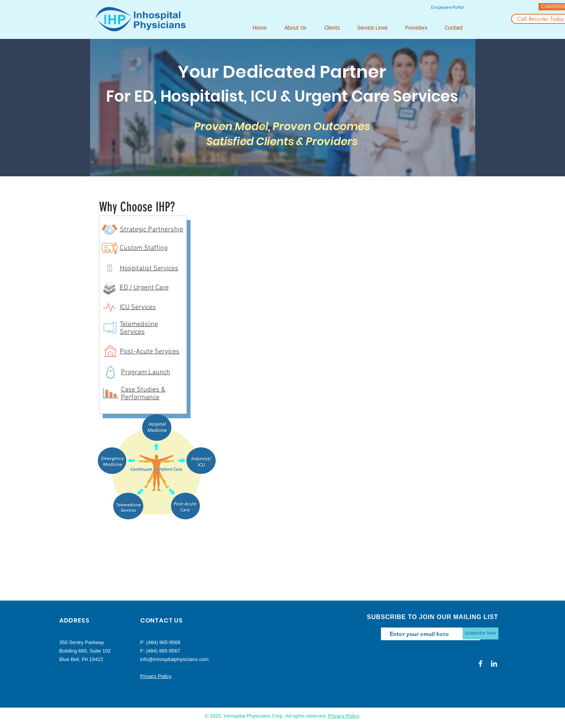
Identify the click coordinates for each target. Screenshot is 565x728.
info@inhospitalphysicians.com (174, 659)
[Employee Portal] (447, 8)
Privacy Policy (156, 676)
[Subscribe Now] (480, 633)
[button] (299, 28)
